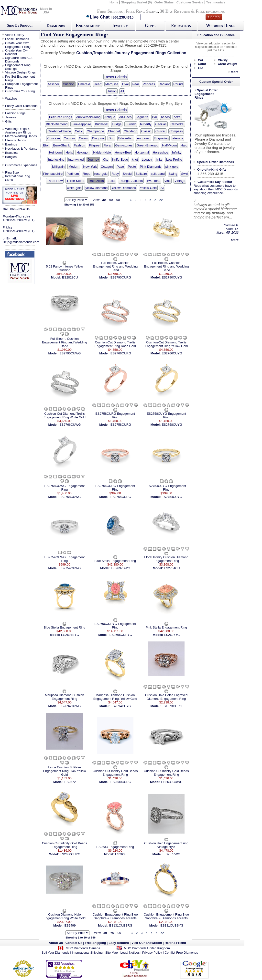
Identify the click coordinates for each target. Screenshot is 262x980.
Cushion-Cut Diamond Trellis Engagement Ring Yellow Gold (166, 344)
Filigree (94, 145)
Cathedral (177, 124)
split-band (158, 174)
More (235, 72)
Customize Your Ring (20, 91)
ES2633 (121, 854)
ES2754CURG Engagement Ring (115, 488)
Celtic (79, 131)
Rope (87, 174)
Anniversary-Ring (88, 117)
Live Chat (98, 17)
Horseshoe (160, 152)
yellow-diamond (97, 188)
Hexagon (83, 152)
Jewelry (120, 26)
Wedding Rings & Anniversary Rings (18, 131)
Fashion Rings (15, 113)
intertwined (76, 160)
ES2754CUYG (172, 497)
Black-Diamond (57, 124)
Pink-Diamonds (151, 167)
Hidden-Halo (102, 152)
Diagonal (98, 138)
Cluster (160, 131)
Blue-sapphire (81, 124)
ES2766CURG (121, 353)
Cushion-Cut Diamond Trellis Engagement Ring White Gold (65, 415)
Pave (120, 167)
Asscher (53, 84)
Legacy (147, 160)
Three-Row (55, 181)
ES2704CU (172, 568)
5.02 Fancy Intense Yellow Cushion (64, 268)
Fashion (79, 145)
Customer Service (190, 2)
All (122, 91)
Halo (184, 145)
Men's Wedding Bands (21, 136)
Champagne (95, 131)
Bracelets (12, 153)
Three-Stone (75, 181)
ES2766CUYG (172, 353)
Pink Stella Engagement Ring (166, 627)
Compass (176, 131)
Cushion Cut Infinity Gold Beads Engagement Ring (115, 773)
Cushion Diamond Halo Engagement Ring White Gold (65, 916)
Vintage (180, 181)
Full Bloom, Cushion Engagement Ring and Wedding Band (115, 266)
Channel (114, 131)
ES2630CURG (121, 782)
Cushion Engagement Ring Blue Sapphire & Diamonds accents (115, 916)
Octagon (107, 167)
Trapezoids (96, 181)
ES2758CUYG (172, 425)
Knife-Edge (120, 160)
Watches (11, 98)
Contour (69, 138)
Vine (167, 181)
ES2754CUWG (70, 568)
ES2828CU (70, 277)
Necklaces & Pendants (21, 149)
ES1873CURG (172, 706)
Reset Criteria (116, 77)
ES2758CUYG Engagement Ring (166, 415)
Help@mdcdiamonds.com (21, 242)
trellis (111, 181)
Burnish (131, 124)
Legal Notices (130, 953)
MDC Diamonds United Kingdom (147, 948)
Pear (136, 84)
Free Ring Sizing (142, 11)
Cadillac (161, 124)
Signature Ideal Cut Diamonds (19, 60)
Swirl (185, 174)
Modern (74, 167)
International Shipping (87, 953)
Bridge (117, 124)
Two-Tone (153, 181)
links (159, 160)
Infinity (177, 152)
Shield (127, 174)
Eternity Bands (16, 140)
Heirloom (55, 152)
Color (202, 64)
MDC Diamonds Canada (83, 948)
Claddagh (131, 131)
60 (111, 200)
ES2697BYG (70, 635)
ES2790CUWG (70, 353)
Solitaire (141, 174)
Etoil (46, 145)
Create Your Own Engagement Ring (18, 45)
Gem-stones (124, 145)
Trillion (112, 91)
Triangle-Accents (131, 181)
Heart (98, 84)
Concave (53, 138)
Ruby (115, 174)
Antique (110, 117)
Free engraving (211, 11)
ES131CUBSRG (121, 925)
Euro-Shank (61, 145)
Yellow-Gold (148, 188)
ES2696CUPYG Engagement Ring (115, 626)
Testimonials (216, 2)
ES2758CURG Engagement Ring (115, 415)
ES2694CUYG (121, 706)
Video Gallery (15, 35)
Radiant (164, 84)
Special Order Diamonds (216, 162)
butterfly (146, 124)
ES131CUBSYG (172, 925)
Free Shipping (110, 11)
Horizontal (142, 152)
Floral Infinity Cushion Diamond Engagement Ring (166, 559)
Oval (125, 84)
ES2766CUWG (70, 425)
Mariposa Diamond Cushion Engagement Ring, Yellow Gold (115, 697)
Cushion (69, 84)
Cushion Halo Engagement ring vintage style (166, 845)
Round (178, 84)
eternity (178, 138)
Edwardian (126, 138)
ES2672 (70, 782)
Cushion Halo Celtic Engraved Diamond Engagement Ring (166, 697)
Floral (107, 145)
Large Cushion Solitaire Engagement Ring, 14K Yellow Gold (64, 771)
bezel (177, 117)
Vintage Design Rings (20, 72)
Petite (132, 167)
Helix (69, 152)
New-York (90, 167)
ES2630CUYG (70, 854)
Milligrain (58, 167)
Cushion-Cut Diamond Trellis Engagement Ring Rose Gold (115, 344)
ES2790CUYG (172, 277)
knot (135, 160)
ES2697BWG (121, 568)
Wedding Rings (221, 26)
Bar (155, 117)
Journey (93, 160)
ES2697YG (172, 635)
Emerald (84, 84)
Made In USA (46, 10)
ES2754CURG (121, 497)
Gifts (150, 26)
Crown (84, 138)
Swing (173, 174)
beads (165, 117)
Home (114, 2)
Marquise (112, 84)
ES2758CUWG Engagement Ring (65, 488)
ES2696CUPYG (121, 635)
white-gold (74, 188)
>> (161, 200)
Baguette (142, 117)
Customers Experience (21, 165)
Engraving (161, 138)
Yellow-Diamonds (124, 188)
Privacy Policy (152, 953)
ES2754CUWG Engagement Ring (65, 559)
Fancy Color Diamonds (21, 106)
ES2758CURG (121, 425)
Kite (106, 160)
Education (181, 26)
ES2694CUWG (70, 706)
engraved (144, 138)
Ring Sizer (12, 172)
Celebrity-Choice (59, 131)
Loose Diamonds (17, 39)
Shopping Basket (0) (137, 2)
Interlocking (56, 160)
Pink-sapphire (53, 174)
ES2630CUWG (172, 782)
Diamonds (56, 26)
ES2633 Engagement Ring (115, 847)
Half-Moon (169, 145)
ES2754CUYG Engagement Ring (166, 488)
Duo (111, 138)
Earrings (11, 144)
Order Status (164, 2)
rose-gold (101, 174)
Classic (146, 131)
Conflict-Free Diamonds (181, 953)
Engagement (88, 26)
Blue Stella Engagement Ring (115, 561)
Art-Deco (125, 117)
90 (118, 200)
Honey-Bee (123, 152)
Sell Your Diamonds (55, 953)
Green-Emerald (147, 145)
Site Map (112, 953)
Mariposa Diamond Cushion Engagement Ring (65, 697)
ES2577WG (172, 854)
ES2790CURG (121, 277)
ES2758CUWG (70, 497)
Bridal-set (102, 124)
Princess (149, 84)
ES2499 (70, 925)
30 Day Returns (175, 11)
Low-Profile (174, 160)
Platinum (73, 174)
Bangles (11, 157)
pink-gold (172, 167)
